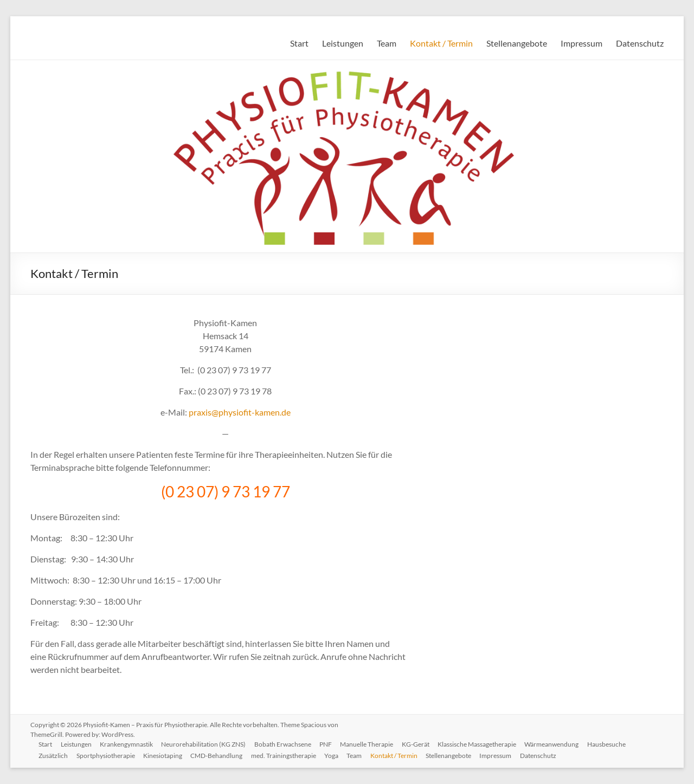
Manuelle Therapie (369, 744)
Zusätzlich (54, 756)
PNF (328, 744)
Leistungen (343, 43)
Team (387, 43)
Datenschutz (640, 43)
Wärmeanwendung (555, 744)
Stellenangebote (517, 43)
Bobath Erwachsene (284, 744)
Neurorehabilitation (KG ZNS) (205, 744)
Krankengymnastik (127, 744)
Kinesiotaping (164, 756)
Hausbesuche (610, 744)
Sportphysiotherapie (106, 756)
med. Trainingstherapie (285, 756)
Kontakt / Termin (441, 43)
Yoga (333, 756)
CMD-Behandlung (218, 756)
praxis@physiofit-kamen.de (240, 412)
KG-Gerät (418, 744)
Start (299, 43)
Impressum (581, 43)
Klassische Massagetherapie (480, 744)
